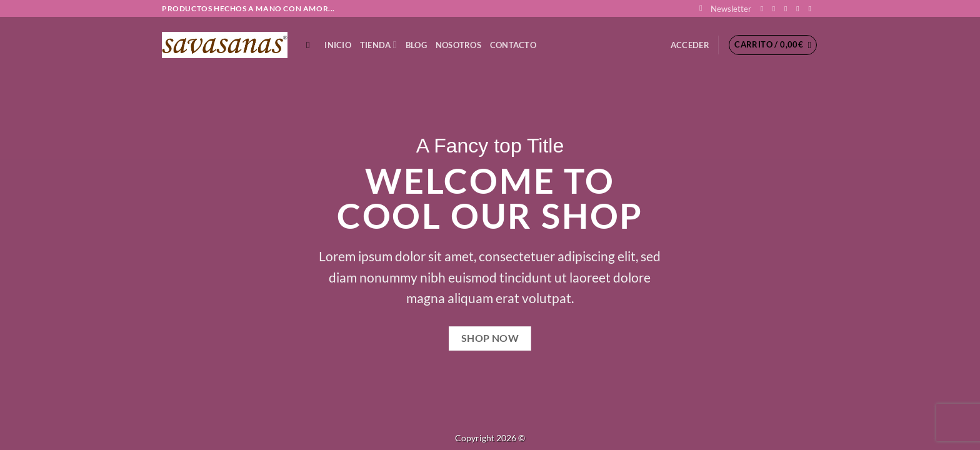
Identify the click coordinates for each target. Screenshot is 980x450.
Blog (416, 45)
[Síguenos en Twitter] (788, 9)
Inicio (338, 45)
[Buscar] (311, 45)
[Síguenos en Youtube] (812, 9)
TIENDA (378, 45)
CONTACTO (513, 45)
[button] (725, 9)
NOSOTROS (458, 45)
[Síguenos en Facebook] (764, 9)
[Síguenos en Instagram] (776, 9)
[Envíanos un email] (800, 9)
